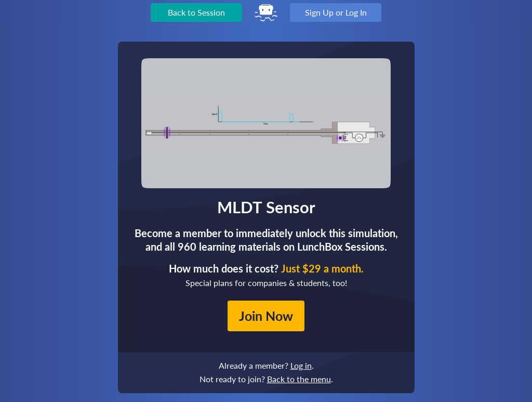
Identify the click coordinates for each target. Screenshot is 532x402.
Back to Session (196, 12)
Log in (301, 365)
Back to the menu (299, 379)
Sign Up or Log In (336, 12)
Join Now (266, 316)
